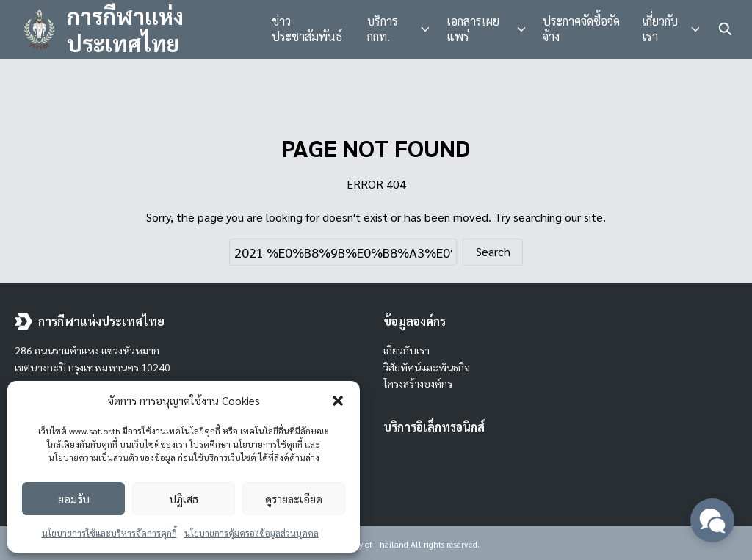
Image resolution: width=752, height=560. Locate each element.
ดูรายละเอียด (294, 499)
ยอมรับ (74, 499)
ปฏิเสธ (184, 499)
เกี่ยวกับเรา (660, 29)
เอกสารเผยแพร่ (473, 29)
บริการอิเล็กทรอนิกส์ (434, 427)
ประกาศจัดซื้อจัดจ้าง (581, 29)
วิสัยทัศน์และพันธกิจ (427, 367)
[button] (338, 401)
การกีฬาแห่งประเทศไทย (125, 30)
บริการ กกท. (383, 29)
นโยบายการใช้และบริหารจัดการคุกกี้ (109, 533)
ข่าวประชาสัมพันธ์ (307, 29)
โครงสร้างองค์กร (418, 383)
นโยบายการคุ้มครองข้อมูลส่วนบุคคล (252, 533)
